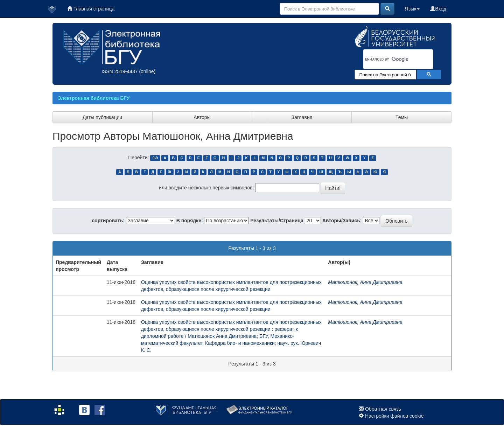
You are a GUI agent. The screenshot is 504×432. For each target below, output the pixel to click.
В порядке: (190, 221)
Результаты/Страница (277, 221)
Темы (402, 117)
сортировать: (108, 221)
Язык (412, 9)
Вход (438, 9)
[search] (389, 60)
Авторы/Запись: (342, 221)
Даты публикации (102, 117)
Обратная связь (383, 409)
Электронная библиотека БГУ (94, 98)
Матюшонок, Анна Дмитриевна (365, 282)
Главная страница (91, 9)
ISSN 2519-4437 (120, 71)
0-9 (155, 158)
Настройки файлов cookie (394, 416)
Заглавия (302, 117)
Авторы (202, 117)
